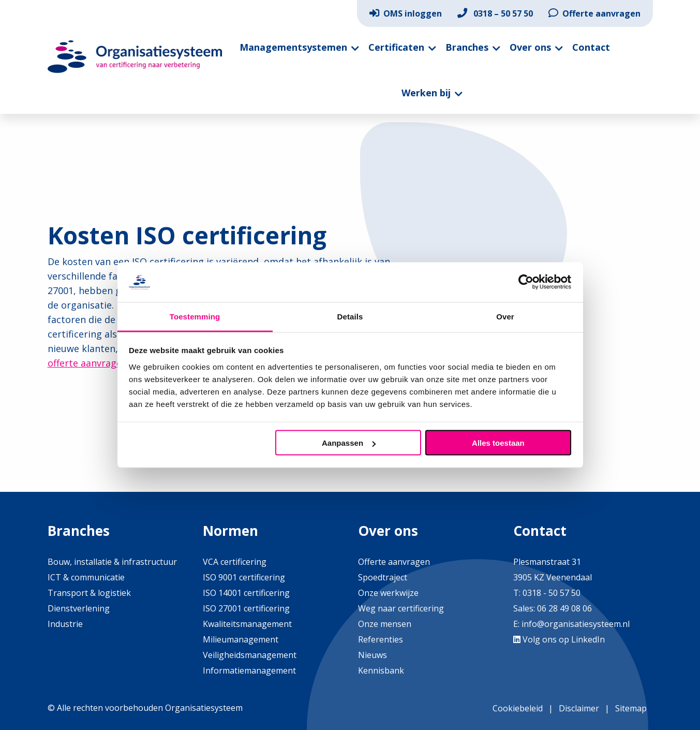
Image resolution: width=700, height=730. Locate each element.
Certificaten (396, 47)
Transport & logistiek (89, 593)
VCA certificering (235, 562)
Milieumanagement (241, 639)
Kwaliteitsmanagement (247, 624)
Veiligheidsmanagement (250, 655)
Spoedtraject (383, 577)
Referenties (381, 639)
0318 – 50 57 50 (495, 13)
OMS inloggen (406, 13)
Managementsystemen (293, 47)
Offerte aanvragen (594, 13)
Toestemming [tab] (195, 316)
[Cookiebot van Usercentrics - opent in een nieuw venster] (526, 282)
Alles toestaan (498, 443)
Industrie (65, 624)
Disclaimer (579, 708)
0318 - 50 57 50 (552, 593)
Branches (467, 47)
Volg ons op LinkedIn (559, 639)
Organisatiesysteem (135, 57)
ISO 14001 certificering (246, 593)
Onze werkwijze (388, 593)
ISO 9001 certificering (244, 577)
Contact (591, 47)
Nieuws (373, 655)
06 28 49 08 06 (563, 608)
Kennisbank (381, 670)
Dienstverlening (79, 608)
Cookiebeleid (518, 708)
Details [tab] (350, 316)
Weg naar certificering (401, 608)
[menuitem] (406, 13)
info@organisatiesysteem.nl (576, 624)
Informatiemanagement (249, 670)
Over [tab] (505, 316)
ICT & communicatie (86, 577)
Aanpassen (349, 443)
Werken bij (426, 93)
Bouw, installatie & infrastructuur (112, 562)
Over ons (530, 47)
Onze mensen (385, 624)
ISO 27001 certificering (246, 608)
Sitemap (631, 708)
